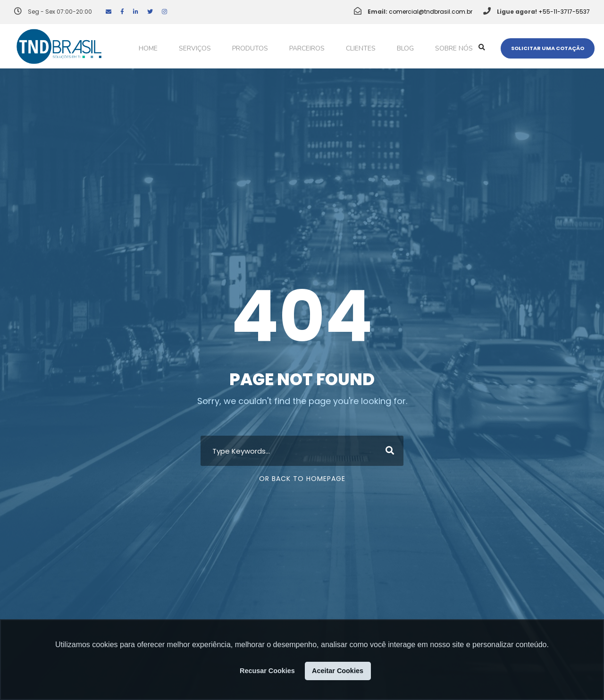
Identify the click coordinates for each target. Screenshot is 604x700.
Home (148, 48)
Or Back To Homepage (302, 479)
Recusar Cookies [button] (267, 671)
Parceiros (307, 48)
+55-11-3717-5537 (564, 12)
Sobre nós (454, 48)
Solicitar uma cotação (548, 48)
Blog (405, 48)
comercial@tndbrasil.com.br (431, 12)
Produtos (250, 48)
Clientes (361, 48)
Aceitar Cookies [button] (338, 671)
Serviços (195, 48)
